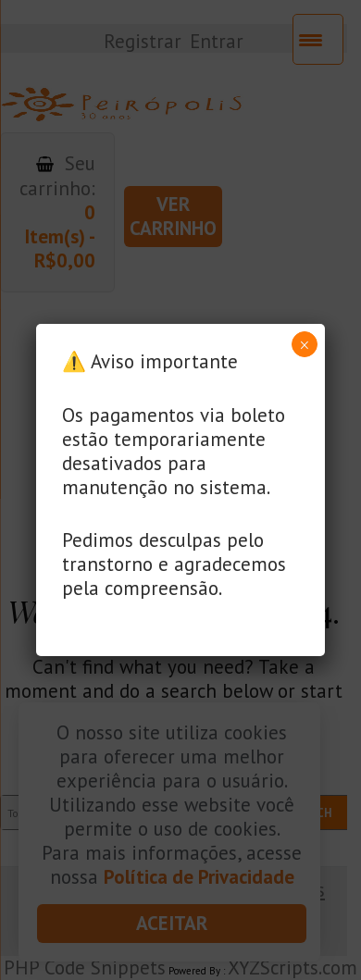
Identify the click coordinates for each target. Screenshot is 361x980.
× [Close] (304, 345)
